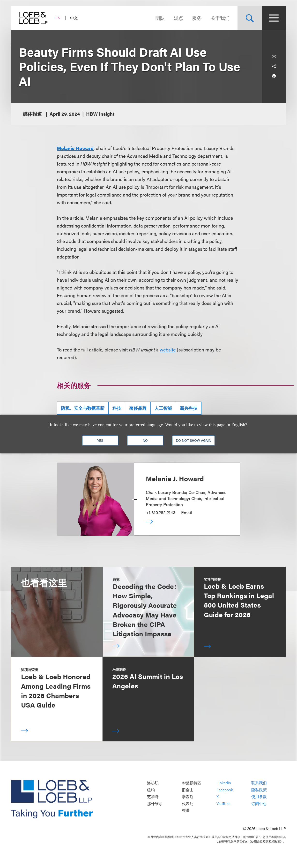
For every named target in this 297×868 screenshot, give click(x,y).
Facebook (225, 790)
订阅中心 (259, 803)
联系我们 (259, 783)
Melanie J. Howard (175, 478)
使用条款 (259, 797)
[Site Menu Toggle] (274, 18)
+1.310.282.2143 (161, 512)
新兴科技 (189, 408)
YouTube (223, 803)
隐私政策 (259, 790)
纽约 (151, 790)
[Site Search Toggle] (250, 18)
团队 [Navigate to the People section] (160, 18)
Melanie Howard (75, 148)
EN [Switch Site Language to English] (58, 18)
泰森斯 (188, 797)
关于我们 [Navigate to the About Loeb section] (220, 18)
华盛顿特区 (192, 783)
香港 (186, 811)
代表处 (188, 803)
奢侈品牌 (138, 408)
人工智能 (163, 408)
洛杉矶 (153, 783)
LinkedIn (224, 783)
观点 (178, 18)
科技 (117, 408)
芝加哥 (153, 797)
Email (186, 512)
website (168, 349)
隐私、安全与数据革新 (83, 408)
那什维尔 (155, 803)
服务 (197, 18)
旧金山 (188, 790)
